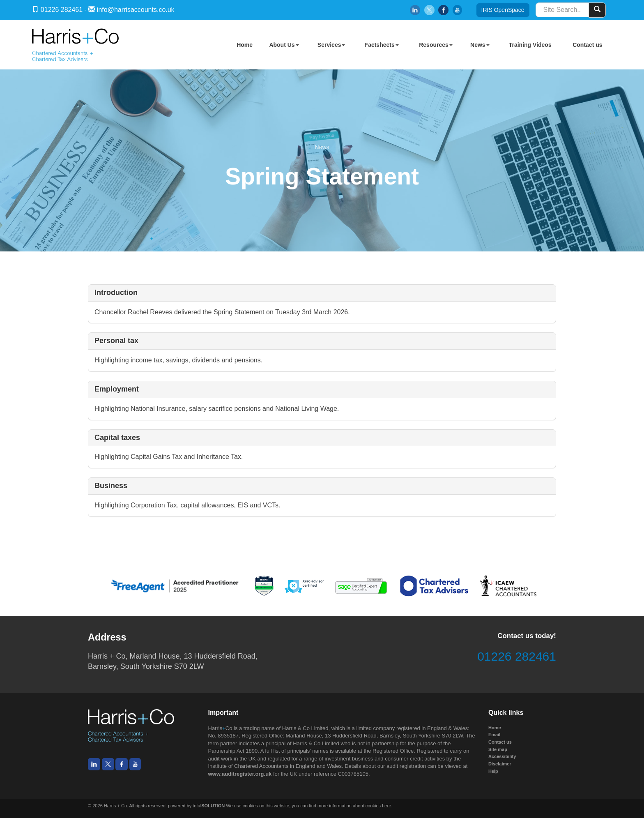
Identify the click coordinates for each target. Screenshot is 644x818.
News (480, 45)
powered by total (196, 806)
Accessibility (502, 756)
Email (494, 735)
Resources (436, 45)
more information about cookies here (354, 806)
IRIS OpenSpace (503, 10)
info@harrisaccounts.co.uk (136, 10)
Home (245, 45)
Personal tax (116, 341)
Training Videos (530, 45)
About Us (284, 45)
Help (493, 771)
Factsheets (382, 45)
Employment (117, 389)
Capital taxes (117, 438)
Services (331, 45)
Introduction (116, 293)
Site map (498, 749)
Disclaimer (500, 764)
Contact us (587, 45)
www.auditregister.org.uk (240, 774)
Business (111, 486)
